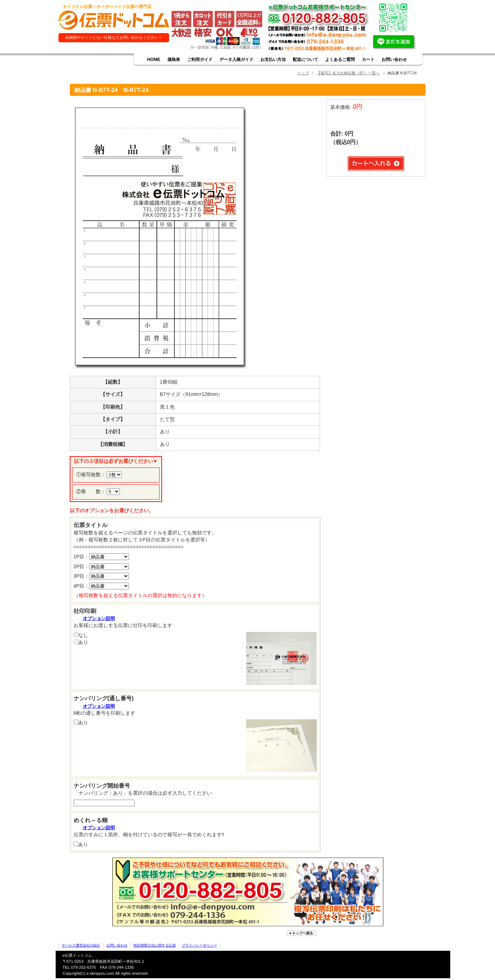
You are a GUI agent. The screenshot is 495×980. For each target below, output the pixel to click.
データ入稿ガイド (236, 60)
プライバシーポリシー (199, 945)
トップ (303, 73)
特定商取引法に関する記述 (155, 945)
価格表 (174, 60)
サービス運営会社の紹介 (81, 945)
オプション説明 (99, 618)
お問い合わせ (394, 60)
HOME (154, 60)
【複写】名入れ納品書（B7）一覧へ (348, 73)
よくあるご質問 (340, 60)
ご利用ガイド (200, 60)
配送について (305, 60)
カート (368, 60)
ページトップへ (302, 933)
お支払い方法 (273, 60)
